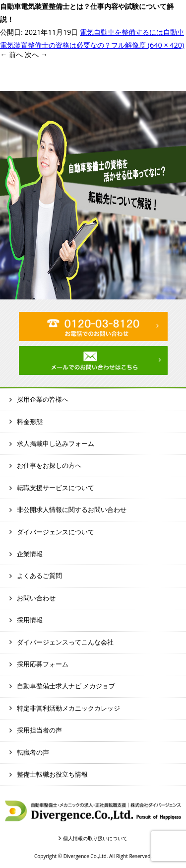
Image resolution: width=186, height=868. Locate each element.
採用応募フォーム (43, 664)
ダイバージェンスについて (56, 532)
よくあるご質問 (39, 576)
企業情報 (30, 554)
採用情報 (30, 620)
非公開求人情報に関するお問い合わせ (72, 509)
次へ (36, 54)
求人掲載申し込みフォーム (56, 443)
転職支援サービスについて (56, 488)
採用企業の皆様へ (43, 399)
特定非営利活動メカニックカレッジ (68, 708)
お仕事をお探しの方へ (49, 465)
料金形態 (30, 422)
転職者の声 (33, 752)
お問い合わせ (36, 598)
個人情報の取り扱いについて (95, 838)
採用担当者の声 (39, 730)
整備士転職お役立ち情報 (52, 774)
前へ (11, 54)
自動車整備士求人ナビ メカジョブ (66, 686)
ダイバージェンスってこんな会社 (65, 642)
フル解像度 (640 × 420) (148, 45)
